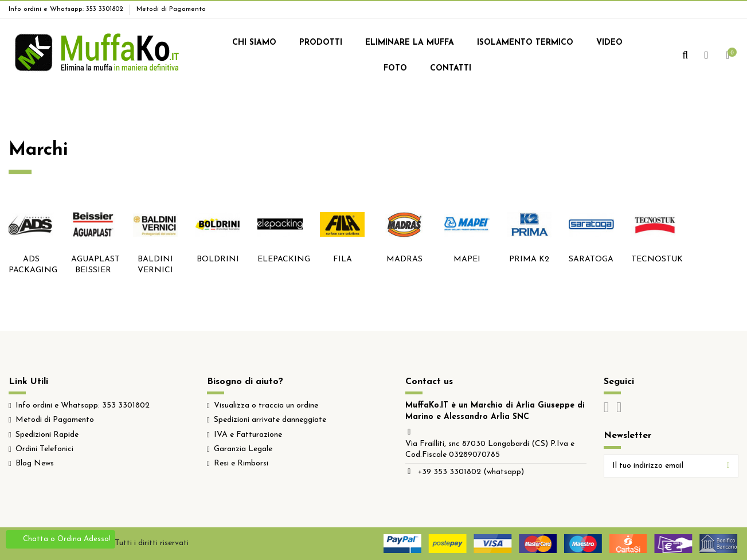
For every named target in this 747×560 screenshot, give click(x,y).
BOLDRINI (218, 259)
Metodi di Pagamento (171, 9)
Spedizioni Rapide (47, 435)
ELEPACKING (284, 259)
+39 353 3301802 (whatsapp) (471, 472)
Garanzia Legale (243, 449)
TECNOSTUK (657, 259)
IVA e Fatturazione (248, 435)
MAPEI (467, 259)
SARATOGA (591, 259)
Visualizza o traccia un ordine (266, 406)
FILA (343, 259)
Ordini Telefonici (44, 449)
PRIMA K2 (529, 259)
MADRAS (404, 259)
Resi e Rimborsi (241, 463)
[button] (254, 43)
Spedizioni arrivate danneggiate (270, 420)
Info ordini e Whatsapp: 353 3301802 (67, 9)
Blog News (35, 463)
